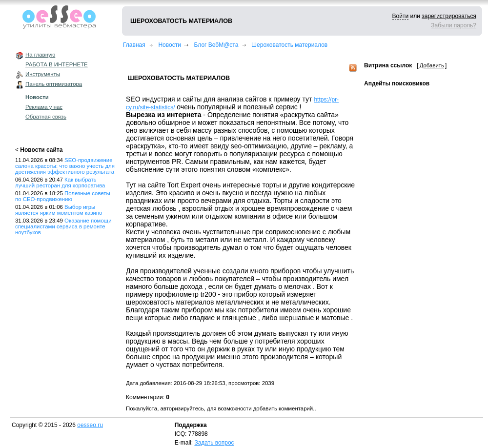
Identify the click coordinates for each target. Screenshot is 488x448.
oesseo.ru (90, 425)
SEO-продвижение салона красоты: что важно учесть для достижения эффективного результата (65, 166)
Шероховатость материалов (289, 45)
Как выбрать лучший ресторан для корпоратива (60, 183)
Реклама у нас (44, 107)
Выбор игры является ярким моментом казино (59, 210)
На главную (40, 55)
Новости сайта (41, 150)
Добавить (432, 65)
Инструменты (43, 74)
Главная (134, 45)
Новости (37, 97)
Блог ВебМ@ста (216, 45)
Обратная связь (46, 117)
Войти (401, 16)
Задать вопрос (214, 443)
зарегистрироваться (449, 16)
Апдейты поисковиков (397, 83)
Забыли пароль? (454, 25)
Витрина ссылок (388, 65)
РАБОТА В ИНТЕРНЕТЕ (57, 64)
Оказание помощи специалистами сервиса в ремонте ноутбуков (63, 226)
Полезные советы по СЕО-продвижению (63, 196)
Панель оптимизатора (54, 84)
